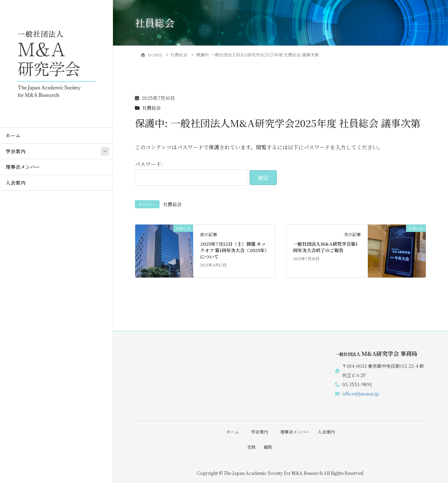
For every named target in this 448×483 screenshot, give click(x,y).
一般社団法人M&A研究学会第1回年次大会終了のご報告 (325, 247)
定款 (250, 446)
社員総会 (152, 108)
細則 (268, 446)
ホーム (13, 135)
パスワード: (192, 173)
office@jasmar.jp (361, 393)
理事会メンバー (23, 167)
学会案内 (16, 151)
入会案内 (16, 183)
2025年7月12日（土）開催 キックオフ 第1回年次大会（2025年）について (234, 250)
